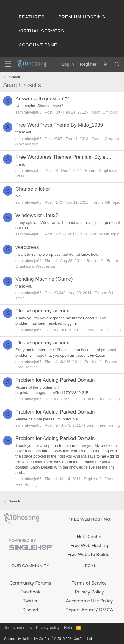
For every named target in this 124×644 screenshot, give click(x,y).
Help (68, 627)
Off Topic (110, 112)
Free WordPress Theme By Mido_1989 (59, 125)
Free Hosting (110, 330)
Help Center (89, 537)
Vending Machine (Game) (44, 279)
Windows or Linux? (37, 215)
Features (32, 17)
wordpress (27, 247)
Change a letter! (33, 189)
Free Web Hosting (89, 546)
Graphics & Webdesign (35, 266)
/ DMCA (105, 610)
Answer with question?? (42, 99)
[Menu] (8, 64)
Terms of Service (89, 583)
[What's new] (105, 64)
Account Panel (39, 45)
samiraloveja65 (28, 112)
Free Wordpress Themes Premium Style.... (63, 157)
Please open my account (43, 311)
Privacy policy (48, 627)
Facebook (30, 592)
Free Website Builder (89, 555)
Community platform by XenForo (48, 639)
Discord (30, 610)
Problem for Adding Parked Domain (55, 380)
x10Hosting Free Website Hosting (21, 519)
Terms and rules (18, 627)
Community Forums (30, 583)
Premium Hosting (82, 17)
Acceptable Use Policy (89, 601)
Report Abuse (80, 610)
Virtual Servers (41, 31)
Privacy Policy (89, 592)
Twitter (30, 601)
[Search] (117, 64)
